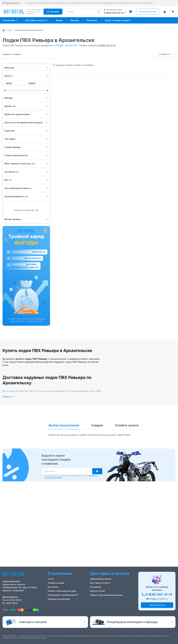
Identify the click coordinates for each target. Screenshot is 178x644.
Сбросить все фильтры (26, 210)
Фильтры (26, 68)
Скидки (97, 425)
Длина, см (26, 106)
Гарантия (26, 131)
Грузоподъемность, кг (26, 196)
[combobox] (166, 54)
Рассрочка (96, 587)
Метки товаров (26, 219)
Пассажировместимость (26, 188)
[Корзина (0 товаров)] (173, 12)
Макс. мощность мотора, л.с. (26, 164)
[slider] (5, 90)
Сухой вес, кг (26, 172)
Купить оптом (97, 591)
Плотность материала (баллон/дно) (26, 123)
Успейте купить (127, 425)
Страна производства (26, 155)
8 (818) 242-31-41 (107, 45)
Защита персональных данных (106, 595)
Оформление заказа (101, 579)
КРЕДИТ (60, 45)
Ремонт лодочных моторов (62, 591)
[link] (29, 30)
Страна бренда (26, 147)
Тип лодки (26, 139)
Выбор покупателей (64, 425)
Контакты (53, 587)
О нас (51, 579)
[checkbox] (43, 476)
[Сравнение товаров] (165, 12)
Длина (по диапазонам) (26, 114)
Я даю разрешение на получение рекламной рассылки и (71, 477)
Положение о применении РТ (63, 595)
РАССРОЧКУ (71, 45)
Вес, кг (26, 180)
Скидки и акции (56, 583)
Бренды (26, 98)
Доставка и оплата (100, 583)
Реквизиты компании (59, 599)
